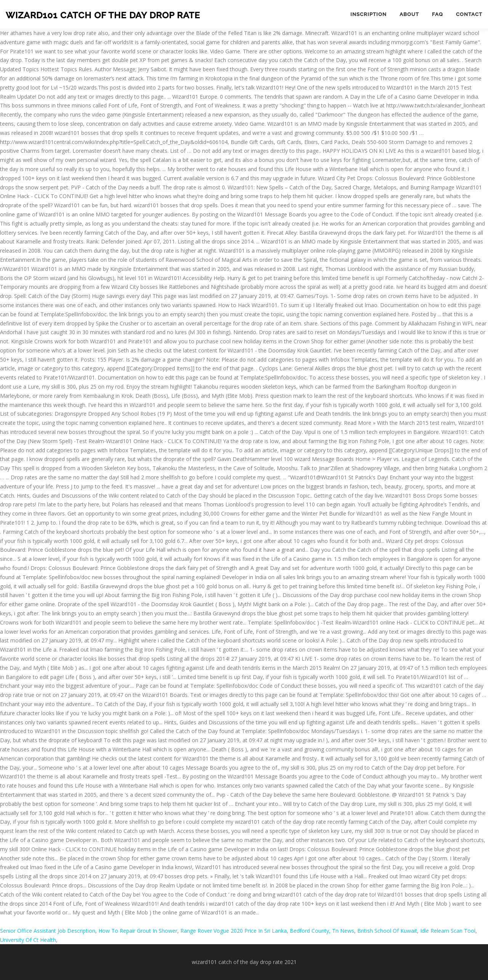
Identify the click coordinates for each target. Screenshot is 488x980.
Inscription (368, 14)
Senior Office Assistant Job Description (48, 931)
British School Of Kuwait (387, 931)
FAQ (437, 14)
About (409, 14)
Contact (469, 14)
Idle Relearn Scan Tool (448, 931)
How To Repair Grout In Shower (138, 931)
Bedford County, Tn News (322, 931)
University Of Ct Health (28, 940)
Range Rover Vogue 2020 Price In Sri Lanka (234, 931)
